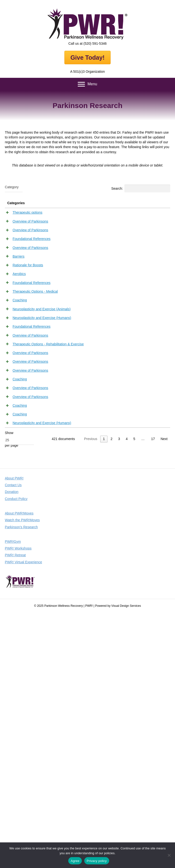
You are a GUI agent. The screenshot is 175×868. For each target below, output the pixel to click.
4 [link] (127, 694)
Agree (75, 861)
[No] (169, 855)
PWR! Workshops (18, 803)
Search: (141, 188)
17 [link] (153, 694)
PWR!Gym (13, 796)
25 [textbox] (7, 695)
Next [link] (164, 694)
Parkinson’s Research (21, 782)
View (159, 213)
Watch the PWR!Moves (22, 775)
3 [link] (119, 694)
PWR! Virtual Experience (23, 817)
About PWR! (14, 733)
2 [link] (112, 694)
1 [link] (104, 694)
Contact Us (13, 740)
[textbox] (12, 187)
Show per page (19, 694)
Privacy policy (97, 861)
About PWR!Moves (19, 768)
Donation (12, 747)
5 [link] (134, 694)
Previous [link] (91, 694)
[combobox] (14, 187)
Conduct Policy (16, 754)
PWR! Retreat (15, 810)
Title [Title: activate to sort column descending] (43, 203)
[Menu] (87, 84)
